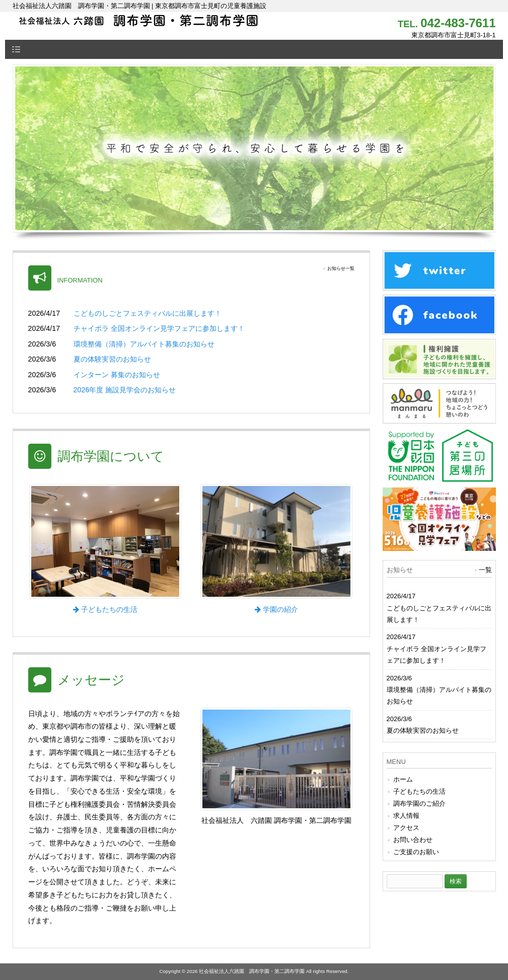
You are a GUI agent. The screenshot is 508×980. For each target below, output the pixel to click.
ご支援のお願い (416, 852)
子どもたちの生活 (419, 791)
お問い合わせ (413, 840)
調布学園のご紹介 (419, 803)
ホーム (403, 779)
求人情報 (406, 816)
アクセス (406, 828)
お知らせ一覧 (341, 268)
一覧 (485, 570)
